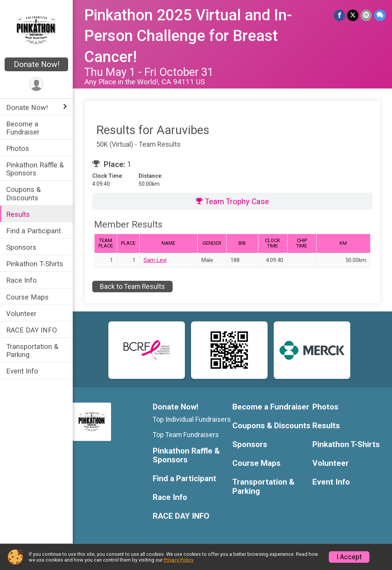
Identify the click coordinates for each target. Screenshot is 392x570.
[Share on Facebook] (339, 15)
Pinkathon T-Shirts (35, 264)
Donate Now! (37, 64)
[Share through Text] (380, 15)
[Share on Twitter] (353, 15)
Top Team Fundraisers (186, 435)
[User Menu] (37, 84)
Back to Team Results (132, 287)
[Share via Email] (366, 15)
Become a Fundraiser (23, 128)
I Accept (349, 557)
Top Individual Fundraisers (192, 419)
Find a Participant (33, 231)
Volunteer (21, 314)
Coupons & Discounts (23, 193)
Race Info (21, 280)
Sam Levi (155, 260)
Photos (18, 148)
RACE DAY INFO (32, 330)
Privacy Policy (178, 560)
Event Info (22, 371)
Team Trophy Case (232, 201)
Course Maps (27, 297)
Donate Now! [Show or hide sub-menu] (27, 107)
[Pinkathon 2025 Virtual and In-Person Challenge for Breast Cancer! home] (37, 29)
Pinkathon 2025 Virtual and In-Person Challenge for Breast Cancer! (188, 36)
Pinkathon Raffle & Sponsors (35, 169)
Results (18, 214)
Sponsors (21, 247)
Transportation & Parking (32, 351)
